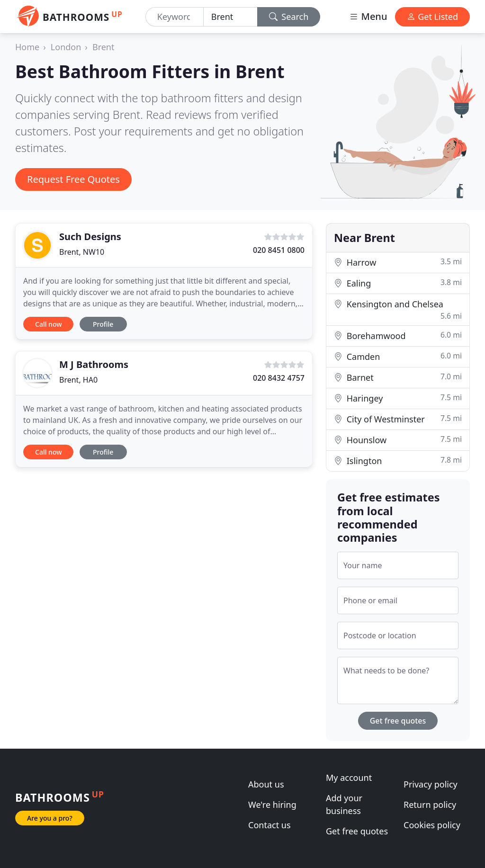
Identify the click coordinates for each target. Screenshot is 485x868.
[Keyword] (175, 17)
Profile (103, 324)
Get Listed (432, 17)
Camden (398, 356)
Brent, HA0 (78, 380)
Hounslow (398, 440)
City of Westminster (398, 419)
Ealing (398, 283)
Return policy (430, 805)
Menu (368, 16)
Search (289, 17)
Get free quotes (398, 721)
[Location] (230, 17)
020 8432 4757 (279, 378)
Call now (48, 324)
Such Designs (90, 237)
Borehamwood (398, 336)
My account (349, 778)
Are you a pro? (50, 818)
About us (266, 784)
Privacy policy (431, 784)
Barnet (398, 377)
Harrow (398, 262)
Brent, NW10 (82, 252)
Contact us (269, 825)
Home (27, 47)
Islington (398, 461)
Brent (103, 47)
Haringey (398, 398)
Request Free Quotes (73, 179)
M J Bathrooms (94, 364)
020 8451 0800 (279, 250)
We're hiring (272, 805)
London (66, 47)
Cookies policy (432, 825)
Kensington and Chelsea (398, 310)
